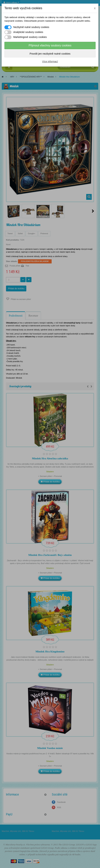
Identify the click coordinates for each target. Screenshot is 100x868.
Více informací (50, 61)
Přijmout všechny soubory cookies (50, 45)
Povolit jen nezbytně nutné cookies (50, 54)
